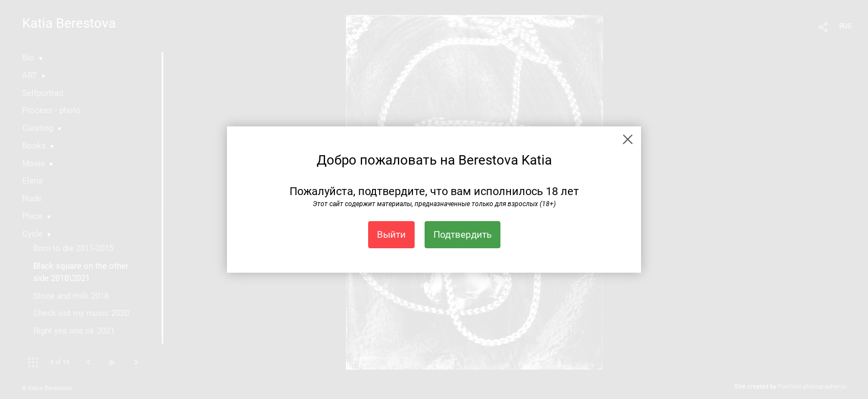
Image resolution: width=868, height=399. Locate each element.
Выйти (391, 234)
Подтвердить (463, 234)
